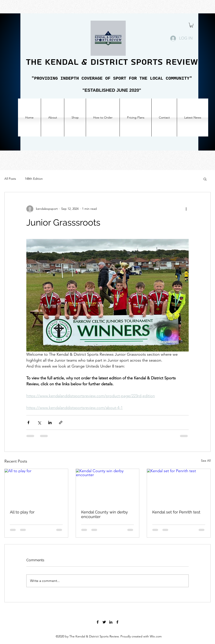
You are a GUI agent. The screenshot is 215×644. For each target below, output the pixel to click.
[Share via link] (61, 422)
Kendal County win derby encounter (105, 514)
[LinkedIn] (111, 622)
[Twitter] (104, 622)
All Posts (10, 179)
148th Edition (34, 179)
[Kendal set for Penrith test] (179, 487)
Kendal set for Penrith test (176, 512)
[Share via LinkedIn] (50, 422)
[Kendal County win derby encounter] (108, 487)
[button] (191, 25)
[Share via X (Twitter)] (39, 422)
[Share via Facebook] (28, 422)
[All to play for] (36, 487)
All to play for (22, 512)
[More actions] (186, 209)
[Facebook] (98, 622)
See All (206, 461)
